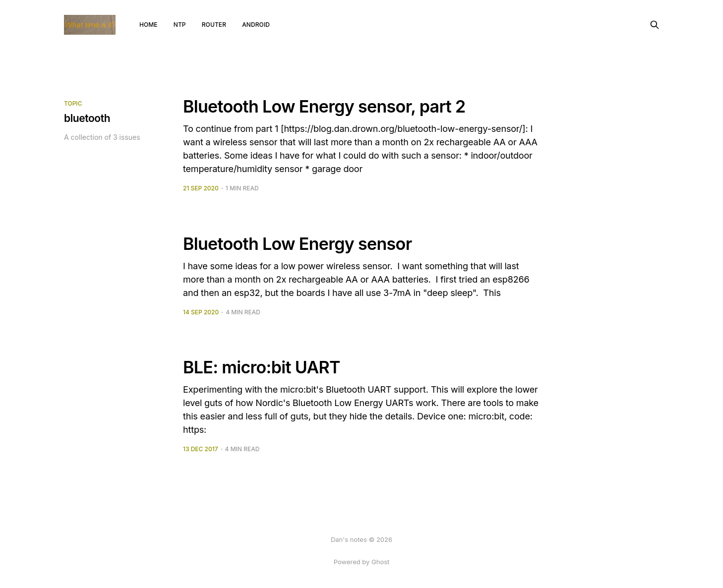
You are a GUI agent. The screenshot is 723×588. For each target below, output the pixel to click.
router (214, 25)
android (256, 25)
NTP (180, 25)
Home (149, 25)
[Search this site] (655, 25)
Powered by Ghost (362, 562)
